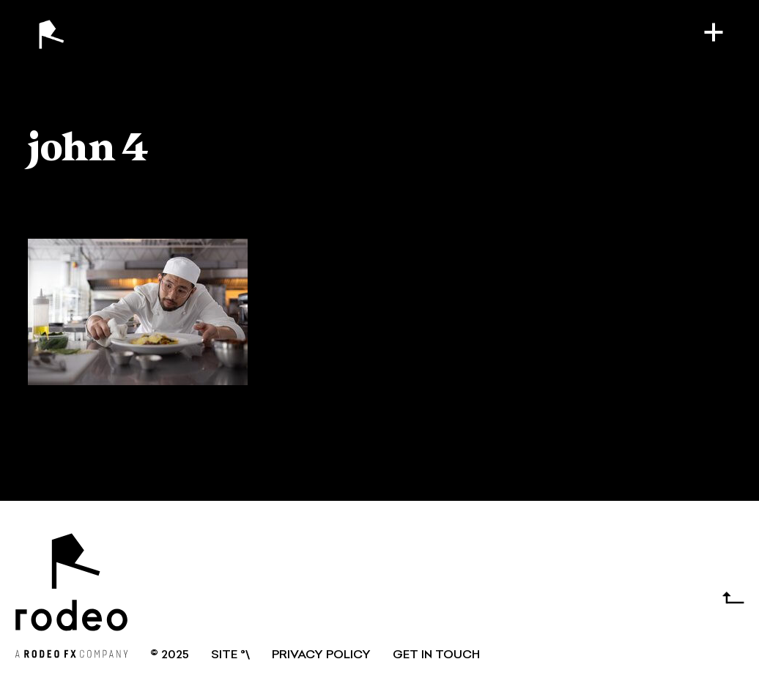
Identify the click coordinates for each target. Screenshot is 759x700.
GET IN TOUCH (436, 655)
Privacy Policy (321, 655)
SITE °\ (230, 655)
